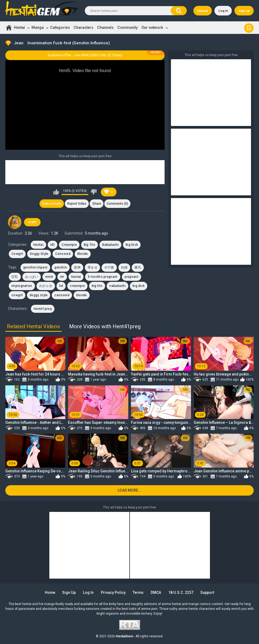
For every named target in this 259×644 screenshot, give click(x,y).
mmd (49, 277)
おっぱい (32, 277)
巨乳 (15, 277)
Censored (63, 254)
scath (32, 222)
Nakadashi (110, 245)
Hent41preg (43, 309)
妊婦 (124, 268)
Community (127, 27)
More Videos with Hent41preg (105, 326)
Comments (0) (117, 204)
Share (97, 204)
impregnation (22, 286)
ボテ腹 (109, 268)
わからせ (46, 286)
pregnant (132, 277)
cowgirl (17, 295)
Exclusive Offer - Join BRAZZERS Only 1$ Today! (85, 55)
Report (77, 204)
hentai (76, 277)
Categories (60, 27)
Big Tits (89, 245)
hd (61, 286)
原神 (77, 268)
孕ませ (92, 268)
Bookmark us (249, 27)
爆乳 (138, 268)
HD (53, 245)
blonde (82, 295)
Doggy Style (39, 254)
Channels (105, 27)
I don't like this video (94, 192)
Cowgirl (17, 254)
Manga (38, 27)
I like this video (56, 192)
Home (9, 28)
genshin (61, 268)
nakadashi (117, 286)
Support (208, 592)
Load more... (129, 490)
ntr (62, 277)
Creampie (69, 245)
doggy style (39, 295)
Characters (83, 27)
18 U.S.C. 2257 (181, 592)
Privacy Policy (113, 592)
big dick (139, 286)
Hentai (19, 27)
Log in (223, 11)
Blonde (83, 254)
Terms (138, 592)
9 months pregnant (103, 277)
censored (62, 295)
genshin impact (35, 268)
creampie (77, 286)
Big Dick (132, 245)
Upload (203, 11)
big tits (97, 286)
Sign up (244, 11)
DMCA (156, 592)
